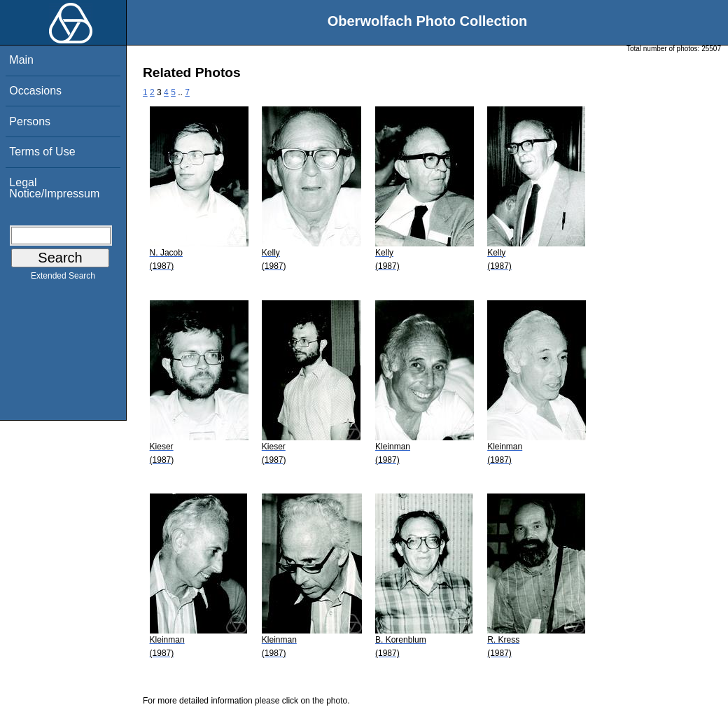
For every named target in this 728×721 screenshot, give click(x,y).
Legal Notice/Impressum (54, 188)
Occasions (35, 91)
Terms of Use (42, 152)
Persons (30, 121)
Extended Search (63, 279)
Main (21, 60)
